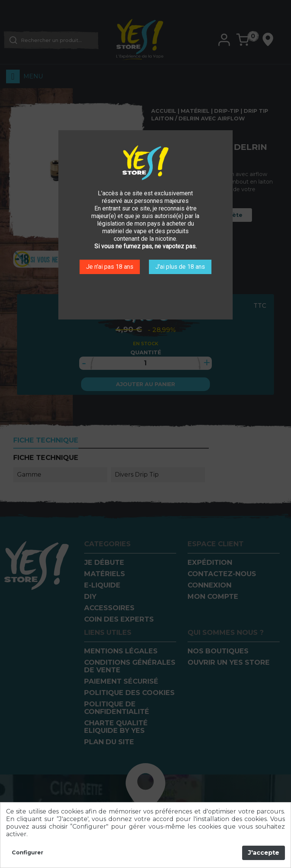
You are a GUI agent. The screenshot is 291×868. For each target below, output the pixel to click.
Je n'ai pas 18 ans (110, 267)
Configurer (27, 853)
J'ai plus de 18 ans (180, 267)
